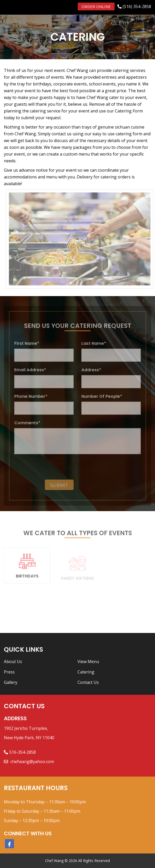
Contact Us (88, 682)
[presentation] (45, 470)
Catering (86, 672)
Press (9, 672)
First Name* (27, 346)
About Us (13, 662)
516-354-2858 (23, 752)
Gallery (11, 682)
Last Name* (94, 346)
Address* (91, 373)
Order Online (96, 6)
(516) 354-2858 (137, 6)
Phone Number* (31, 399)
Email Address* (30, 373)
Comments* (27, 426)
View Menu (88, 662)
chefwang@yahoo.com (32, 762)
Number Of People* (102, 399)
